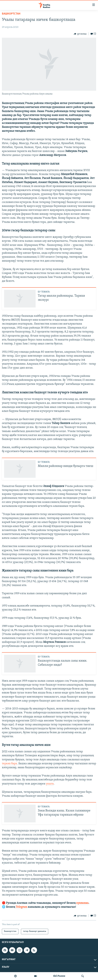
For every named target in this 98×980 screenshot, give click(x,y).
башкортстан (11, 14)
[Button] (80, 34)
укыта (50, 784)
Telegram (22, 907)
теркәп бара (9, 764)
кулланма (82, 903)
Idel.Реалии (59, 976)
